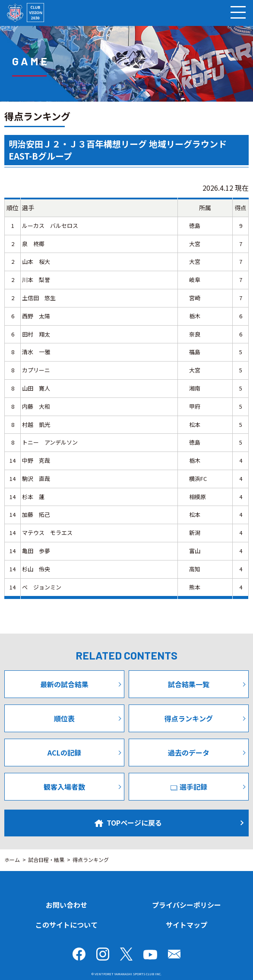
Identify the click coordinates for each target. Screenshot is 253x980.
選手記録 (189, 787)
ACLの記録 (64, 753)
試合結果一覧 (189, 684)
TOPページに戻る (128, 823)
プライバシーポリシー (187, 905)
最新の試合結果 (64, 684)
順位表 (64, 718)
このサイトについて (66, 925)
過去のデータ (189, 753)
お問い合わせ (66, 905)
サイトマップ (187, 925)
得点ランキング (189, 718)
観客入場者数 (64, 787)
